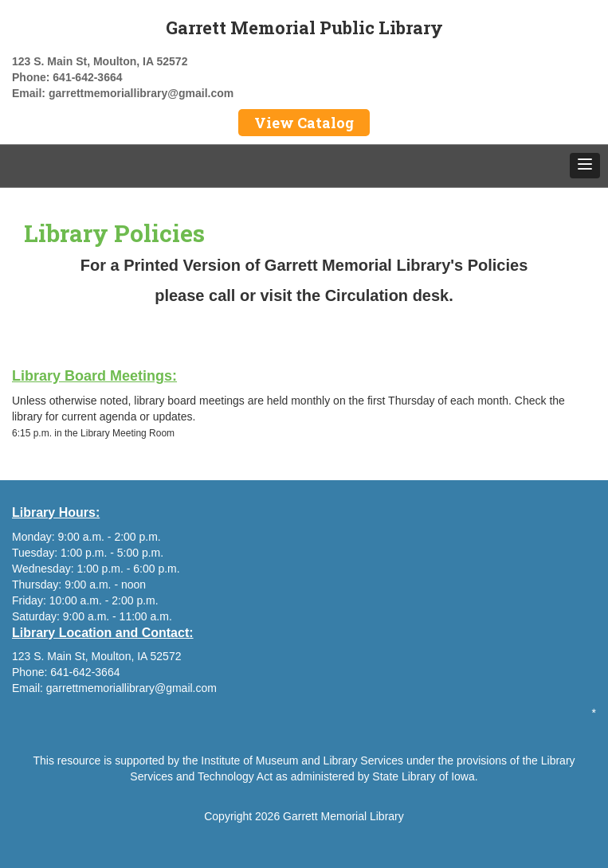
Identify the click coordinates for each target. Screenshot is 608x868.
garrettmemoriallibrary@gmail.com (141, 93)
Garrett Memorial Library (343, 816)
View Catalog (304, 123)
